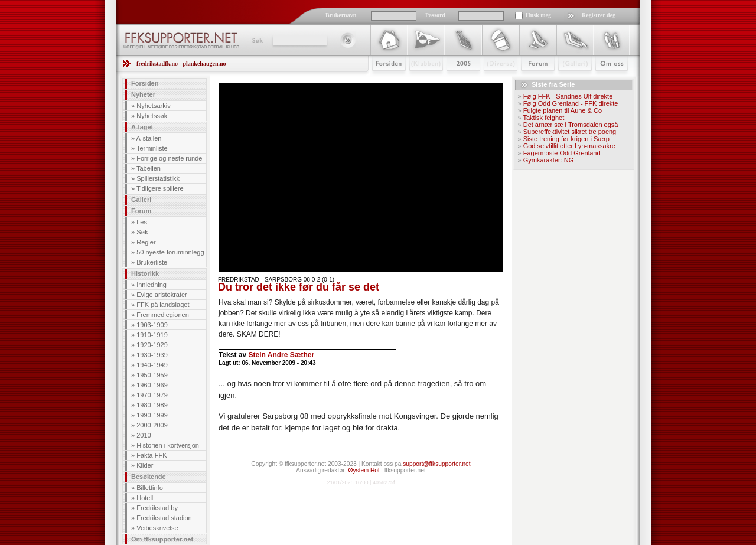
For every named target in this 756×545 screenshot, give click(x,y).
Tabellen (149, 168)
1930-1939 (152, 355)
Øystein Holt (365, 470)
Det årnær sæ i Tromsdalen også (571, 125)
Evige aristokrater (162, 295)
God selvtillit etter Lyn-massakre (569, 146)
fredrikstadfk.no (157, 63)
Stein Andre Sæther (281, 355)
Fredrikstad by (157, 508)
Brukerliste (152, 262)
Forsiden (384, 81)
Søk (257, 40)
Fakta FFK (151, 455)
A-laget (142, 127)
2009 (453, 81)
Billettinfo (150, 488)
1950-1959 (152, 375)
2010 (144, 435)
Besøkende (149, 477)
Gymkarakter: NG (549, 160)
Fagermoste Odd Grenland (562, 153)
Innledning (151, 285)
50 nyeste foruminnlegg (170, 252)
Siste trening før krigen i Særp (566, 139)
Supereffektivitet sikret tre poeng (570, 132)
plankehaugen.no (204, 63)
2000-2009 (152, 425)
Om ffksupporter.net (162, 539)
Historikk (145, 273)
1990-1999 (152, 415)
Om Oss (607, 81)
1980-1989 (152, 405)
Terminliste (152, 148)
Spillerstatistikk (158, 178)
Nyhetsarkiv (153, 106)
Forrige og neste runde (169, 158)
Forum (529, 81)
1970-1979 (152, 395)
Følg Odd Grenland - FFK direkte (571, 103)
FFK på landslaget (163, 305)
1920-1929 (152, 345)
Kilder (145, 465)
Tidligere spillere (160, 188)
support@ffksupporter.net (436, 464)
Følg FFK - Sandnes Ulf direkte (568, 96)
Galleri (567, 81)
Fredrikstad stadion (164, 518)
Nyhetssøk (152, 116)
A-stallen (149, 138)
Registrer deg (599, 15)
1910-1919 (152, 335)
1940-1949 (152, 365)
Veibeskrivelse (157, 528)
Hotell (145, 498)
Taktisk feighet (543, 118)
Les (142, 222)
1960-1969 (152, 385)
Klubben (421, 81)
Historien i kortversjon (168, 445)
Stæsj (491, 81)
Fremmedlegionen (163, 315)
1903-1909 (152, 325)
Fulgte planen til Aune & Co (563, 110)
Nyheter (143, 94)
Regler (146, 242)
